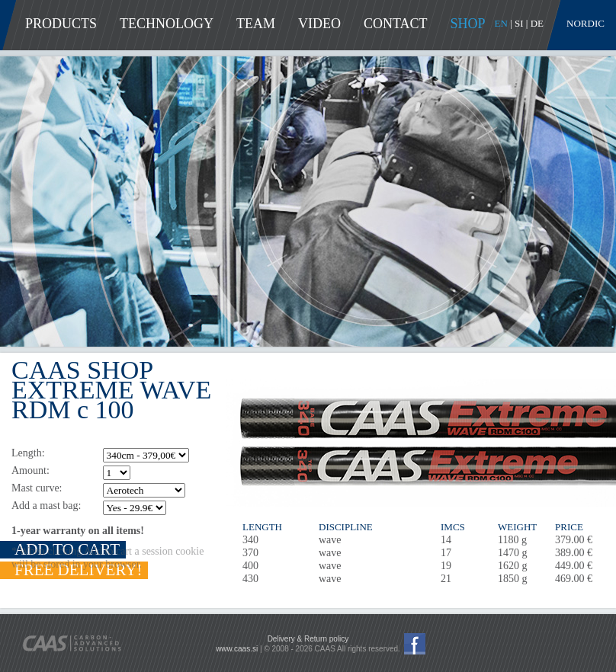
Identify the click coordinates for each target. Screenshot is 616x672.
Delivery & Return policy (308, 639)
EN (501, 23)
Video (319, 24)
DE (537, 23)
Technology (167, 24)
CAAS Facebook (415, 644)
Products (61, 24)
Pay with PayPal (517, 645)
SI (519, 23)
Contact (396, 24)
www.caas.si (237, 649)
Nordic (586, 23)
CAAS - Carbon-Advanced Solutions (72, 643)
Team (256, 24)
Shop (468, 24)
